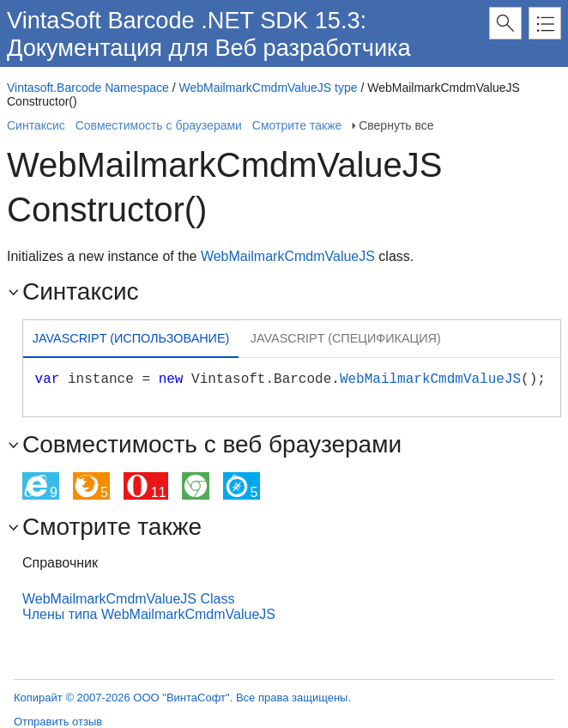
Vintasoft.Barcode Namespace (88, 88)
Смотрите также (297, 125)
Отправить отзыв (58, 722)
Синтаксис (36, 125)
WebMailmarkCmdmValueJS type (269, 88)
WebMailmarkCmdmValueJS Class (128, 599)
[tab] (131, 340)
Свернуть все (396, 125)
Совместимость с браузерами (159, 125)
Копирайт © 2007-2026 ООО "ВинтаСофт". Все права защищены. (182, 698)
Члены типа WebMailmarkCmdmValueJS (149, 614)
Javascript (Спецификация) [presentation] (346, 338)
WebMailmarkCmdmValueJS (288, 256)
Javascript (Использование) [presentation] (131, 338)
